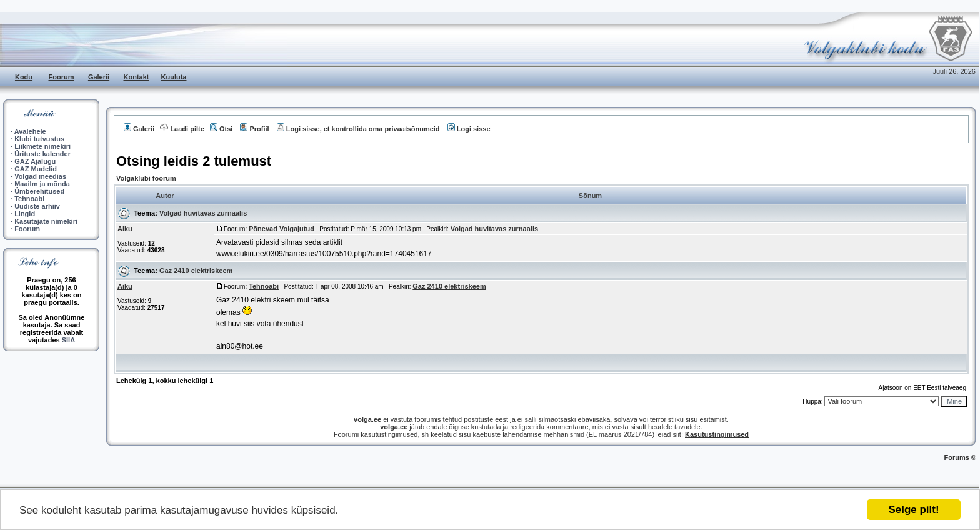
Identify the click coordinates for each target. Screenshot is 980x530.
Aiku (125, 229)
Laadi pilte (182, 129)
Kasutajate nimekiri (46, 221)
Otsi (221, 129)
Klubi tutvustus (39, 139)
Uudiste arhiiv (37, 206)
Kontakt (137, 77)
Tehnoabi (29, 199)
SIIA (68, 340)
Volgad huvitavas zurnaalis (203, 213)
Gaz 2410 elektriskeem (196, 271)
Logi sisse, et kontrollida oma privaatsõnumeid (358, 129)
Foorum (62, 77)
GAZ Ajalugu (35, 161)
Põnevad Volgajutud (282, 229)
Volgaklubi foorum (146, 178)
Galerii (99, 77)
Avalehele (30, 131)
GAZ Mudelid (36, 169)
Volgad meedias (40, 176)
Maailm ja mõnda (42, 184)
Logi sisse (469, 129)
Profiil (254, 129)
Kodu (24, 77)
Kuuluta (174, 77)
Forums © (961, 457)
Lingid (25, 214)
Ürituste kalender (42, 154)
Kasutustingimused (717, 434)
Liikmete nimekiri (42, 146)
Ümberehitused (39, 191)
